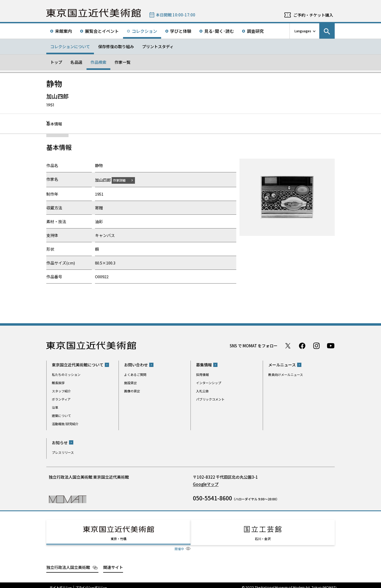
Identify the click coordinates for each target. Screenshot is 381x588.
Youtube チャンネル (331, 345)
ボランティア (61, 399)
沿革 (55, 407)
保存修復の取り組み (116, 46)
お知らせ (60, 442)
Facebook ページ (302, 345)
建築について (61, 416)
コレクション (144, 31)
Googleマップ (206, 484)
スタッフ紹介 (61, 391)
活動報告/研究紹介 (65, 424)
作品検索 (98, 62)
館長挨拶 (58, 383)
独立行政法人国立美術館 (68, 562)
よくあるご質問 (135, 374)
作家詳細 (123, 180)
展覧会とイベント (102, 31)
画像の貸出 (132, 391)
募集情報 (204, 365)
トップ (56, 62)
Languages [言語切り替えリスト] (303, 31)
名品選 (76, 62)
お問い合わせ (136, 365)
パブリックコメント (210, 399)
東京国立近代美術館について (78, 365)
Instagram (316, 345)
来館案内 (63, 31)
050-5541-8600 (212, 498)
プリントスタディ (158, 46)
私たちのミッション (66, 374)
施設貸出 (130, 383)
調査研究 (255, 31)
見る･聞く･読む (219, 31)
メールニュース (282, 365)
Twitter (288, 345)
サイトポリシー (61, 583)
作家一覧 (123, 62)
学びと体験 (181, 31)
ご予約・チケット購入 (313, 15)
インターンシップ (209, 383)
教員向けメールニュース (286, 374)
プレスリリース (63, 452)
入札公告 (202, 391)
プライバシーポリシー (91, 583)
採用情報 (202, 374)
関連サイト (113, 562)
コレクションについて (70, 46)
